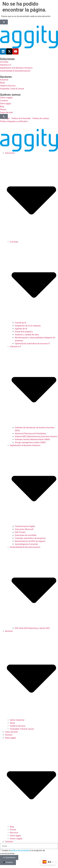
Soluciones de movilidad (26, 535)
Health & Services (18, 726)
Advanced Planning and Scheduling (30, 434)
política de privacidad (20, 850)
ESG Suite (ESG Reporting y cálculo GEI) (32, 628)
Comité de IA (21, 323)
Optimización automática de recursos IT (32, 344)
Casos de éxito (11, 732)
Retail (12, 723)
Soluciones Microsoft (24, 529)
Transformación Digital (25, 526)
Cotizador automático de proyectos (30, 538)
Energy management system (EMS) (30, 442)
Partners (9, 735)
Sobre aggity (15, 836)
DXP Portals (20, 532)
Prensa (13, 830)
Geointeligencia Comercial (26, 544)
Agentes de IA (21, 329)
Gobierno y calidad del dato (27, 335)
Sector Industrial (17, 720)
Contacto (9, 842)
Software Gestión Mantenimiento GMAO (32, 439)
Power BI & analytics (24, 332)
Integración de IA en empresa (28, 326)
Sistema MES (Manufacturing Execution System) (36, 436)
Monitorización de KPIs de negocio (30, 541)
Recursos (14, 833)
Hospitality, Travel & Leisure (22, 729)
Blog (12, 827)
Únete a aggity (16, 839)
